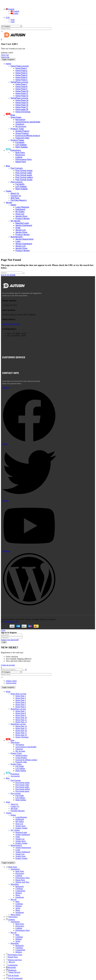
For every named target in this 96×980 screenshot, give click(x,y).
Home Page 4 (21, 702)
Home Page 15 (21, 728)
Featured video (21, 762)
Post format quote (22, 791)
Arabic (15, 13)
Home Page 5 (21, 705)
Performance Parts (24, 159)
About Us (14, 804)
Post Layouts (16, 793)
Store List (19, 824)
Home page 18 (21, 735)
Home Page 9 (21, 715)
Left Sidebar (20, 768)
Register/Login (21, 832)
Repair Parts (21, 162)
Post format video (22, 785)
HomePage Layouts (18, 709)
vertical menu (11, 683)
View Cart (5, 55)
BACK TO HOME (8, 275)
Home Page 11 (21, 720)
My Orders (20, 822)
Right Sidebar (21, 771)
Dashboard (20, 819)
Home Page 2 (21, 698)
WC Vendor (15, 830)
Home (8, 692)
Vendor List (20, 839)
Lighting (19, 157)
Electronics (20, 155)
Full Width (20, 766)
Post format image (22, 783)
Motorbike (15, 884)
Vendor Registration (23, 848)
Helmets (19, 893)
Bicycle (14, 899)
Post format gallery (23, 789)
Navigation (20, 745)
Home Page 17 (21, 733)
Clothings (19, 889)
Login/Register (21, 817)
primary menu (11, 681)
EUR (8, 18)
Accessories (15, 776)
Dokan (13, 815)
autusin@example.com (11, 324)
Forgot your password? (10, 640)
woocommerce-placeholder (26, 747)
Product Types (16, 753)
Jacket (18, 908)
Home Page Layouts (18, 694)
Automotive (15, 869)
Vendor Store (21, 826)
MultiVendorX (16, 845)
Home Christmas (22, 737)
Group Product (21, 758)
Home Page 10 (21, 718)
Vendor (9, 813)
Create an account (8, 665)
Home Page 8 (21, 713)
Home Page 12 (21, 722)
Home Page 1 (21, 696)
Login (18, 850)
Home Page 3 (21, 700)
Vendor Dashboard (23, 835)
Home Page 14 (21, 726)
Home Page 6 (21, 707)
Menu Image (15, 915)
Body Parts (20, 153)
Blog (8, 778)
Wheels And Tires (22, 882)
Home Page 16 (21, 731)
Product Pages (16, 764)
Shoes (18, 895)
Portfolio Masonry (18, 811)
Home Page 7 (21, 711)
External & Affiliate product (26, 760)
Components (20, 891)
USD (13, 22)
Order (18, 837)
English (10, 9)
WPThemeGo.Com (11, 622)
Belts (17, 902)
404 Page (14, 809)
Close (3, 630)
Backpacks (20, 886)
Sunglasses (20, 897)
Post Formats (16, 780)
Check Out (5, 57)
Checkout (19, 749)
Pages (8, 802)
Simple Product (21, 755)
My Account (20, 751)
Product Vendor (21, 828)
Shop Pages (15, 742)
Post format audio (22, 787)
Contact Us (15, 806)
